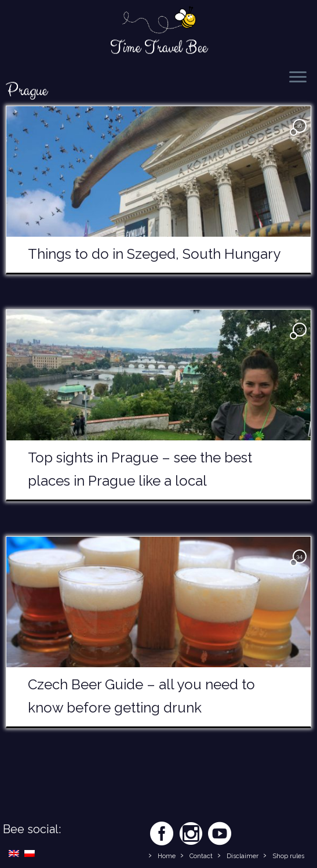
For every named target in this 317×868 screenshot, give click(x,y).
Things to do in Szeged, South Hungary (154, 254)
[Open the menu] (298, 78)
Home (167, 856)
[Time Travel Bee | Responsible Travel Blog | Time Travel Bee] (158, 21)
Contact (201, 856)
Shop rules (288, 856)
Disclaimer (243, 856)
